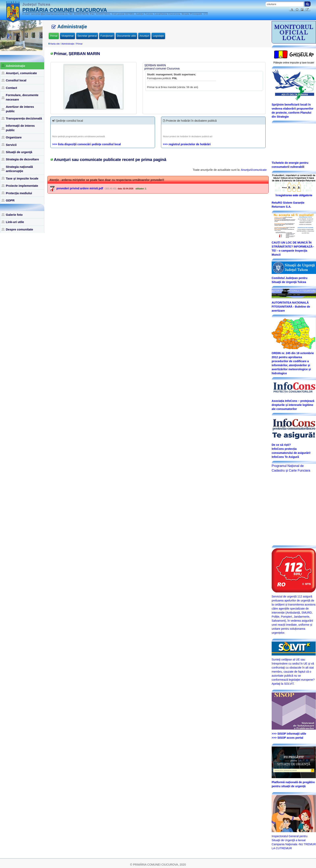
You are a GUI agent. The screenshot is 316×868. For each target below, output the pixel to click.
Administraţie (16, 66)
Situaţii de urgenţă (19, 152)
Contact (11, 88)
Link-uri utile (15, 222)
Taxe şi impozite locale (22, 178)
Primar (54, 36)
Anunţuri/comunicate (254, 170)
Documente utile (126, 36)
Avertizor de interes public (20, 109)
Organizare (14, 137)
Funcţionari (107, 36)
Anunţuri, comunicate (21, 73)
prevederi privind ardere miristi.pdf (80, 188)
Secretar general (87, 36)
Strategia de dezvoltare (22, 159)
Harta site (55, 44)
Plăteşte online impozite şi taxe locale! (294, 63)
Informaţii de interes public (20, 128)
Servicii (11, 145)
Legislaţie (158, 36)
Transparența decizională (24, 118)
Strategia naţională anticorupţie (19, 169)
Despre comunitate (19, 229)
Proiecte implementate (22, 186)
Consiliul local (16, 80)
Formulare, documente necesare (22, 97)
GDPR (10, 200)
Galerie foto (14, 215)
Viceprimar (68, 36)
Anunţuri (144, 36)
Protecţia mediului (19, 193)
